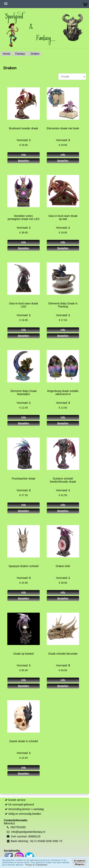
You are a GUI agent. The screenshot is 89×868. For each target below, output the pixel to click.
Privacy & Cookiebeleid (36, 865)
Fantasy (20, 54)
